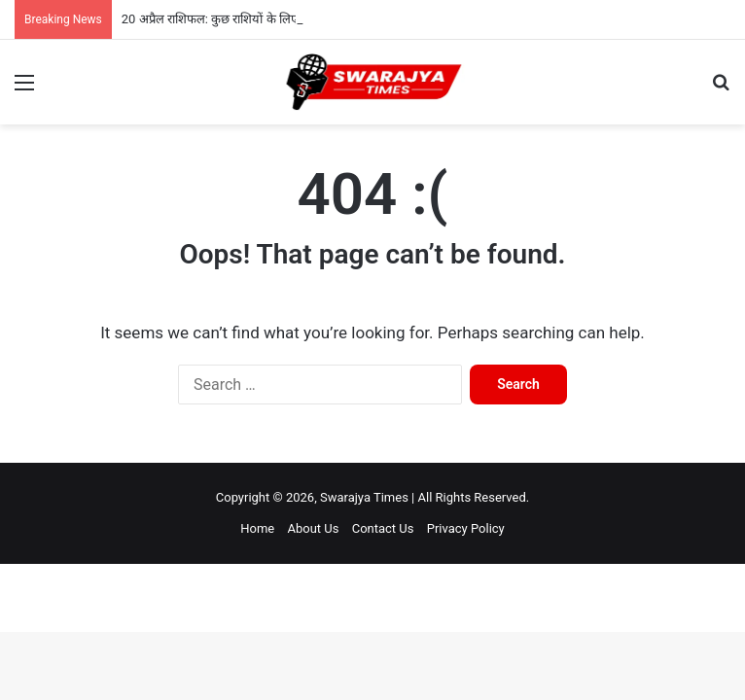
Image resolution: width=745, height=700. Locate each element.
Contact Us (383, 528)
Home (257, 528)
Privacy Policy (466, 528)
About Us (313, 528)
